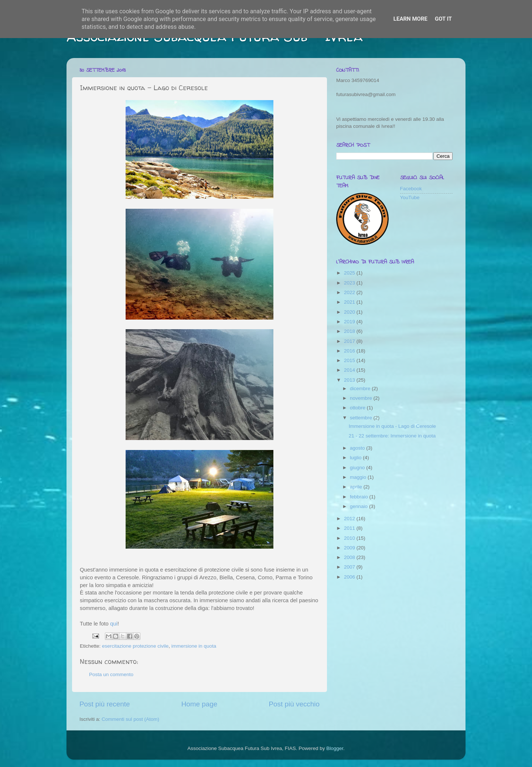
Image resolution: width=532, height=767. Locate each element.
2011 (350, 528)
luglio (356, 458)
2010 (350, 538)
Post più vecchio (294, 704)
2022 (350, 292)
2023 (350, 283)
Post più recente (105, 704)
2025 (350, 273)
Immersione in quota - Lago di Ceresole (392, 426)
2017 (350, 341)
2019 (350, 322)
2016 (350, 351)
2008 (350, 557)
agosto (358, 448)
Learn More (410, 19)
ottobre (358, 408)
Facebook (411, 189)
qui (114, 624)
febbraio (360, 497)
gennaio (359, 506)
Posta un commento (111, 674)
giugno (358, 468)
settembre (362, 418)
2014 (350, 370)
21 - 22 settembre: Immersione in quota (392, 436)
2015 (350, 360)
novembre (362, 398)
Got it (443, 19)
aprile (357, 487)
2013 (350, 380)
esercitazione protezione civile (135, 646)
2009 (350, 548)
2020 (350, 312)
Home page (199, 704)
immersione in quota (194, 646)
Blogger (335, 748)
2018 (350, 331)
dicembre (361, 388)
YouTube (410, 197)
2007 (350, 567)
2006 (350, 577)
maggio (359, 477)
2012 (350, 519)
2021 (350, 302)
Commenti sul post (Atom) (130, 719)
